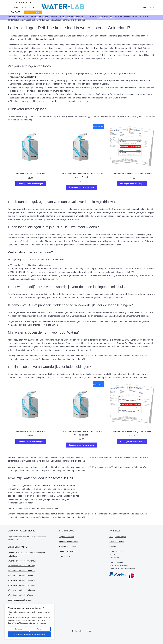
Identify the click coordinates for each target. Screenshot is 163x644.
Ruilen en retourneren (68, 546)
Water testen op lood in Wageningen (23, 595)
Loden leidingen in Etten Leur (20, 600)
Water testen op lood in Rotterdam (22, 571)
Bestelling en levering (67, 551)
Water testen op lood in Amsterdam (22, 561)
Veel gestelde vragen (118, 537)
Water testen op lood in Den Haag (22, 566)
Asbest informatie (43, 14)
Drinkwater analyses (106, 14)
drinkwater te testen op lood (49, 508)
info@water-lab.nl (117, 542)
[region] (29, 622)
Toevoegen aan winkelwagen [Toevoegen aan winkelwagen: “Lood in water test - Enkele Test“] (31, 184)
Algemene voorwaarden (68, 542)
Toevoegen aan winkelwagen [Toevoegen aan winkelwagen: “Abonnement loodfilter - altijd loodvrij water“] (132, 184)
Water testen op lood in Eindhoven (22, 580)
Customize (18, 630)
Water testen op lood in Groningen (22, 585)
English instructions (67, 537)
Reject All (40, 630)
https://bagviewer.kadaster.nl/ (23, 77)
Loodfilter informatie (15, 14)
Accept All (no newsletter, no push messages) (29, 635)
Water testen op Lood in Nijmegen (22, 590)
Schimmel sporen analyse (74, 14)
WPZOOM (87, 631)
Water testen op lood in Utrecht (20, 575)
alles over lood (75, 6)
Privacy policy (64, 556)
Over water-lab (53, 6)
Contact (95, 6)
